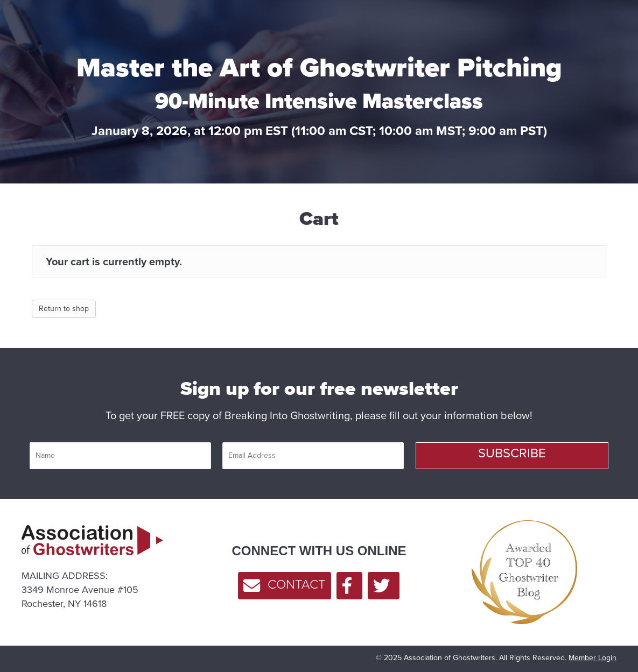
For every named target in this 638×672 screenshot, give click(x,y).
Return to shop (64, 309)
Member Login (593, 658)
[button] (512, 456)
